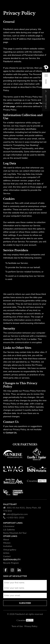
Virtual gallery (10, 550)
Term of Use (17, 626)
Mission (7, 543)
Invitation (8, 546)
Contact (7, 556)
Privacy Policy (31, 626)
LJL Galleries (9, 529)
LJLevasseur (9, 526)
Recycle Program (11, 563)
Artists (6, 553)
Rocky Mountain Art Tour (15, 533)
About (6, 539)
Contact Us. (11, 433)
